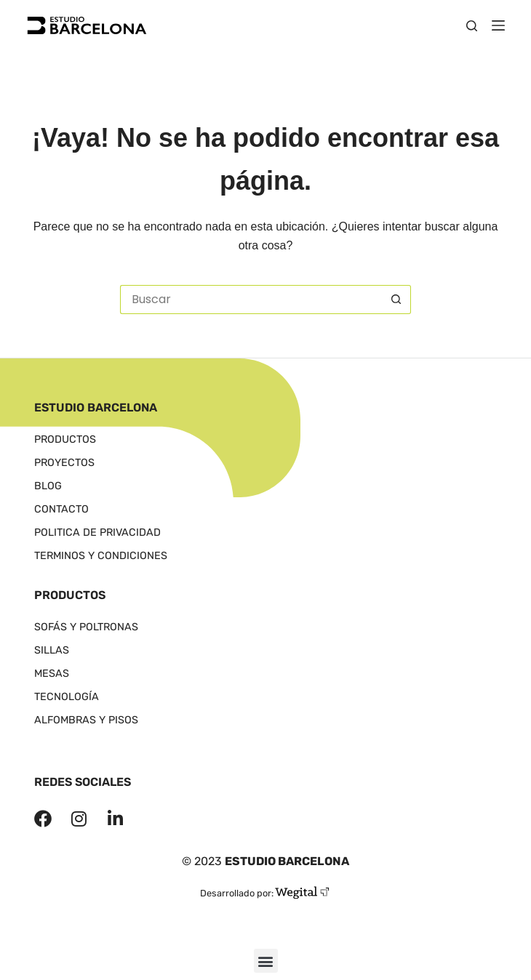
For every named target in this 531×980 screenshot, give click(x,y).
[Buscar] (472, 26)
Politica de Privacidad (100, 533)
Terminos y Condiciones (105, 556)
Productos (68, 440)
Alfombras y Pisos (89, 720)
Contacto (63, 510)
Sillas (56, 651)
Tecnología (72, 697)
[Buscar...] (251, 300)
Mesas (56, 674)
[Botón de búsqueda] (396, 300)
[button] (266, 961)
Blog (49, 486)
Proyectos (67, 463)
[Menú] (498, 25)
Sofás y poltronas (94, 627)
